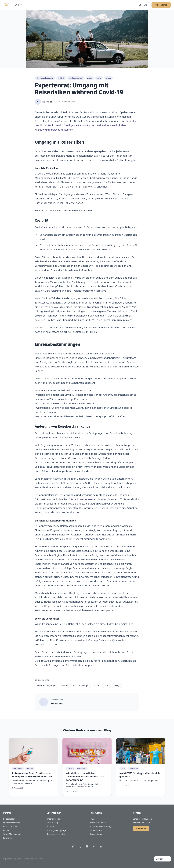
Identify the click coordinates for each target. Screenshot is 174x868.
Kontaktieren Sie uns (142, 823)
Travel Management (12, 834)
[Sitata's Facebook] (73, 847)
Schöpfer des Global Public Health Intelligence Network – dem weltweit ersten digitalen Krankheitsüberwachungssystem (86, 125)
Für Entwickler (96, 830)
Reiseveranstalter (11, 826)
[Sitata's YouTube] (101, 847)
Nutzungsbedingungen (57, 830)
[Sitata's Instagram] (87, 847)
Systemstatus (96, 834)
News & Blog (52, 823)
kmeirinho (57, 703)
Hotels (6, 830)
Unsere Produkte (54, 819)
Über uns (143, 5)
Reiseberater (9, 819)
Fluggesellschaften (12, 823)
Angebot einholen (98, 823)
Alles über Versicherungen (101, 826)
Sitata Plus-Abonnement (83, 499)
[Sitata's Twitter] (80, 847)
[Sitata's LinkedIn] (94, 847)
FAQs (92, 819)
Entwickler (8, 838)
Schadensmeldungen (142, 819)
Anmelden (141, 829)
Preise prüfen (161, 5)
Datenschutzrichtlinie (56, 834)
